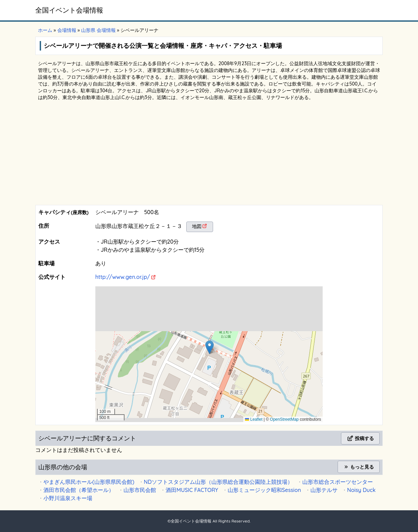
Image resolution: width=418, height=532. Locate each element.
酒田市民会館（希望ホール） (79, 490)
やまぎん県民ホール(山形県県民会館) (89, 482)
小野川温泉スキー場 (68, 498)
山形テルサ (324, 490)
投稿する (360, 438)
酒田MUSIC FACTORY (192, 490)
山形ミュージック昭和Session (264, 490)
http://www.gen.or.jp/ (123, 277)
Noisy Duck (361, 490)
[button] (210, 347)
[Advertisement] (209, 154)
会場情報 (67, 30)
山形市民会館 (140, 490)
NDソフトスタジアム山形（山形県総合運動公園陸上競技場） (218, 482)
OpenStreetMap (284, 419)
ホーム (45, 30)
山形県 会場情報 (98, 30)
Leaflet (254, 419)
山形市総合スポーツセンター (338, 482)
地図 (197, 226)
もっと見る (359, 467)
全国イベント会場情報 (69, 10)
